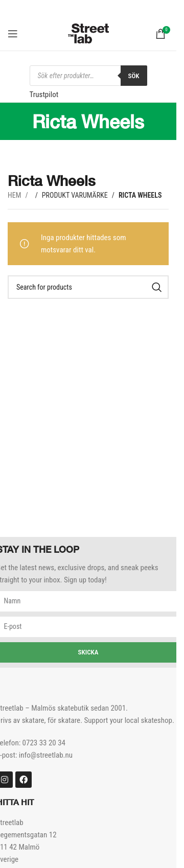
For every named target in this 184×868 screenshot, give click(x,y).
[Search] (88, 287)
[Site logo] (88, 33)
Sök (134, 76)
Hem (15, 195)
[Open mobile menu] (13, 34)
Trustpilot (44, 95)
